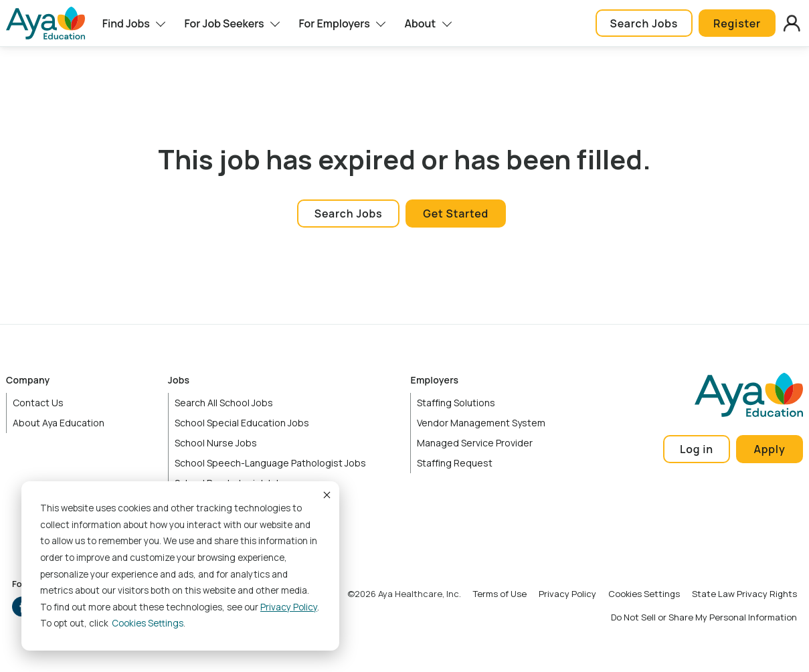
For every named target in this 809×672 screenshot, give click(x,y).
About (421, 23)
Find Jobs (126, 23)
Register (737, 23)
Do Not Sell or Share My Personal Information (704, 617)
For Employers (334, 23)
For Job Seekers (224, 23)
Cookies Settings (644, 594)
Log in (697, 449)
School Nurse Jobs (216, 443)
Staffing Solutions (456, 403)
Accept (326, 495)
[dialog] (180, 566)
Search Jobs (644, 23)
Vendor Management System (481, 423)
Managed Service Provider (475, 443)
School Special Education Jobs (242, 423)
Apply (769, 449)
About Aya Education (59, 423)
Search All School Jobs (224, 403)
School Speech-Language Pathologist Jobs (270, 463)
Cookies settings (148, 623)
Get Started (456, 214)
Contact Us (38, 403)
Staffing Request (455, 463)
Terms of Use (500, 594)
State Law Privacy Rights (744, 594)
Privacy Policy (289, 607)
